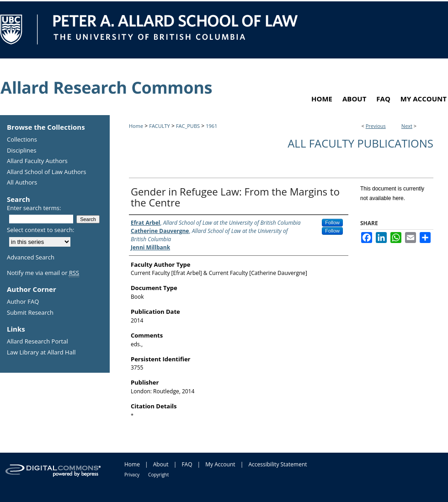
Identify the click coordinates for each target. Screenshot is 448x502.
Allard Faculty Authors (37, 161)
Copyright (158, 475)
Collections (22, 140)
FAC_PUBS (188, 126)
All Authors (22, 183)
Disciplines (21, 151)
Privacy (132, 475)
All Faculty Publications (360, 143)
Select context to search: (41, 230)
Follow (332, 222)
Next (407, 126)
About (161, 464)
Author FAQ (23, 302)
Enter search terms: (34, 208)
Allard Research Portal (37, 342)
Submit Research (30, 313)
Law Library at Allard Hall (41, 353)
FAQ (187, 464)
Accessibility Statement (277, 464)
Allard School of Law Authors (46, 172)
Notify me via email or (43, 273)
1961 (211, 126)
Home (136, 126)
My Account (220, 464)
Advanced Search (31, 257)
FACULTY (160, 126)
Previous (376, 126)
